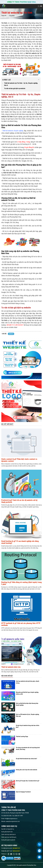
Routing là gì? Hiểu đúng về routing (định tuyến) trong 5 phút (21, 583)
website (11, 334)
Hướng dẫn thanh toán (7, 832)
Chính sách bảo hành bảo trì (8, 834)
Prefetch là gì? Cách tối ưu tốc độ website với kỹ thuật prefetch (19, 501)
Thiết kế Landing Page (22, 736)
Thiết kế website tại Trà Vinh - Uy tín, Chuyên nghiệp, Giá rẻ (21, 84)
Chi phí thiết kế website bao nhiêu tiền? (26, 759)
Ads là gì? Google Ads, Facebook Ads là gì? (28, 781)
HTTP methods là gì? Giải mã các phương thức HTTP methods (21, 624)
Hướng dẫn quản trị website (8, 840)
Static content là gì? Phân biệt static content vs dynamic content (19, 460)
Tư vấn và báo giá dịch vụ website (15, 88)
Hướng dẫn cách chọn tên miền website (27, 770)
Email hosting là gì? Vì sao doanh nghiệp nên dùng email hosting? (20, 542)
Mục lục (21, 80)
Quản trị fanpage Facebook (23, 792)
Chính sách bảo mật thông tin (9, 837)
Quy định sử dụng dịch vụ (8, 829)
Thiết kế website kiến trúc (11, 667)
